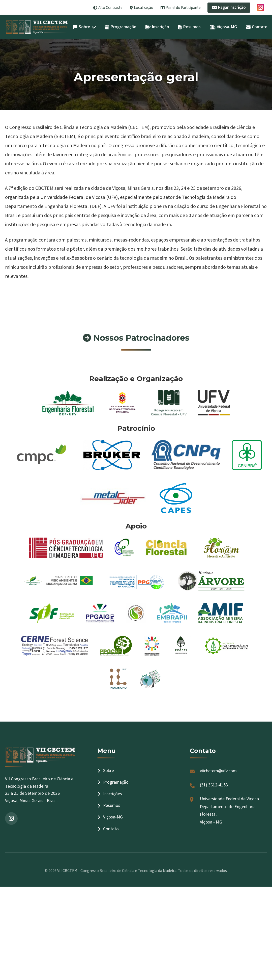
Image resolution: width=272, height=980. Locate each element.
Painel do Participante (181, 8)
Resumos (189, 27)
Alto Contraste (108, 8)
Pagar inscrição (229, 8)
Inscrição (157, 27)
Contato (257, 27)
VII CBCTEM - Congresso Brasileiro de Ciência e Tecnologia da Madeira (117, 871)
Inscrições (110, 794)
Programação (121, 27)
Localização (142, 8)
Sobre (85, 27)
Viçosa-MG (223, 27)
